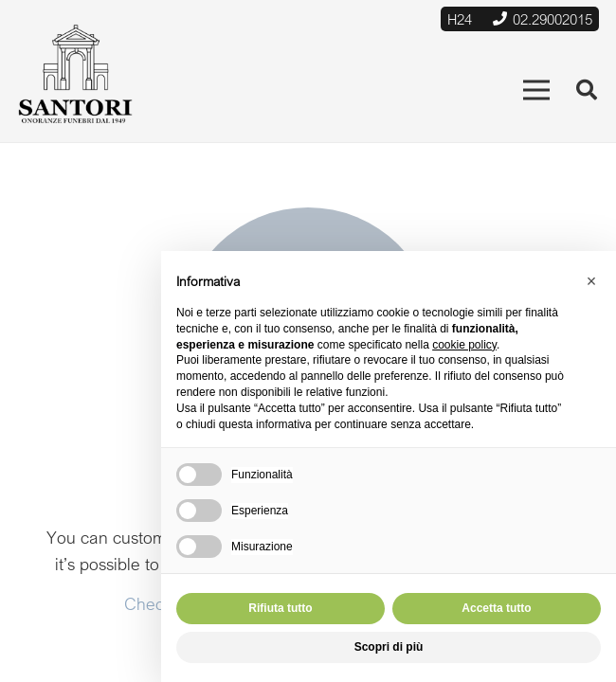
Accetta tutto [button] (496, 608)
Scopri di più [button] (389, 647)
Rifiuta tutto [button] (280, 608)
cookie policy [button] (464, 345)
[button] (591, 281)
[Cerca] (587, 90)
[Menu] (537, 90)
